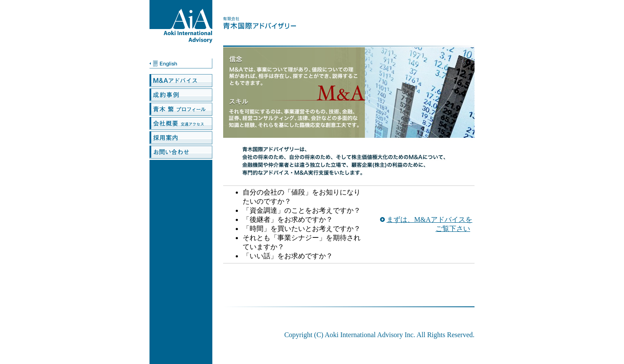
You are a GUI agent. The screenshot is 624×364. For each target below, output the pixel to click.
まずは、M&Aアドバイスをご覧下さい (429, 224)
